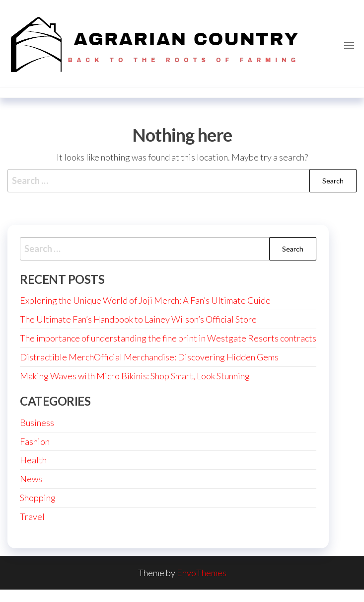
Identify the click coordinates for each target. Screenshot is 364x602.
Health (33, 460)
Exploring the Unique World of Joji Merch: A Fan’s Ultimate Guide (145, 300)
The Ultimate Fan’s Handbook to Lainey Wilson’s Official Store (138, 319)
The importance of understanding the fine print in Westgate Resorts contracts (168, 338)
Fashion (35, 441)
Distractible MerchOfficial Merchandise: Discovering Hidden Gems (149, 357)
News (31, 479)
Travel (32, 516)
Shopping (38, 498)
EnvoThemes (202, 573)
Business (37, 423)
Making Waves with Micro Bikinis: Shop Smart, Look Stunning (135, 376)
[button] (349, 45)
